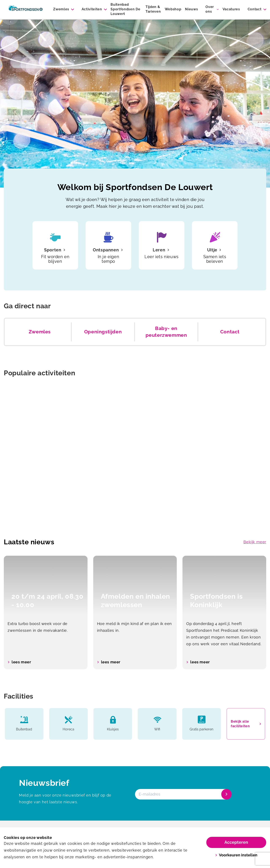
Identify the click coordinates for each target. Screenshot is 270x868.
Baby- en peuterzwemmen (166, 332)
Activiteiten (92, 9)
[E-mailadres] (183, 794)
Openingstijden (103, 332)
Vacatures (231, 9)
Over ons (210, 9)
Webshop (173, 9)
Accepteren (236, 842)
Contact (255, 9)
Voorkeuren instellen (236, 855)
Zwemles (61, 9)
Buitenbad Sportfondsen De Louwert (125, 9)
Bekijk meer (255, 542)
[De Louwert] (26, 9)
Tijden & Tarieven (153, 9)
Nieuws (191, 9)
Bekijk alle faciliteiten (246, 724)
